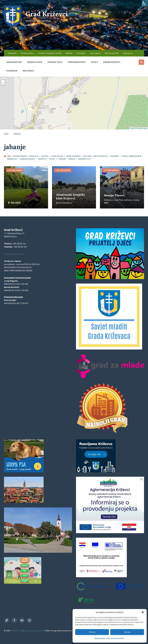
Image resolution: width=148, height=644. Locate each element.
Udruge (72, 159)
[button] (143, 612)
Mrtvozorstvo (101, 156)
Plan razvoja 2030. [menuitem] (112, 53)
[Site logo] (13, 25)
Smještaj (42, 159)
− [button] (3, 83)
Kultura (87, 156)
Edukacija (34, 156)
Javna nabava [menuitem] (95, 53)
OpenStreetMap (142, 128)
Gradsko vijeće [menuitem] (35, 62)
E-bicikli (14, 203)
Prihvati (92, 632)
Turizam (62, 159)
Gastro (45, 156)
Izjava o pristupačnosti (34, 631)
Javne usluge (57, 156)
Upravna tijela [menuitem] (55, 62)
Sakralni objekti (28, 159)
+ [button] (3, 80)
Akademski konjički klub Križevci (70, 196)
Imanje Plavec (114, 195)
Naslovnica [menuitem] (28, 71)
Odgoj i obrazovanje (132, 156)
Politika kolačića (100, 638)
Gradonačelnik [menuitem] (14, 62)
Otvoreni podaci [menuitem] (27, 53)
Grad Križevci (47, 14)
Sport (52, 159)
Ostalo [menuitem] (95, 62)
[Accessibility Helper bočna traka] (145, 3)
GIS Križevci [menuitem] (128, 53)
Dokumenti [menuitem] (12, 53)
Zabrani (127, 632)
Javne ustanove (73, 156)
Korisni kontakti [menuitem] (112, 62)
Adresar (17, 134)
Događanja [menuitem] (12, 71)
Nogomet (115, 156)
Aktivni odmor (20, 156)
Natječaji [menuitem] (69, 53)
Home (6, 134)
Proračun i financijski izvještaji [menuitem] (50, 53)
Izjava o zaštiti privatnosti (115, 638)
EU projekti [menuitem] (81, 53)
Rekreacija (12, 159)
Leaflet (132, 128)
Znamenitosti (84, 159)
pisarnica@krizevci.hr (14, 254)
